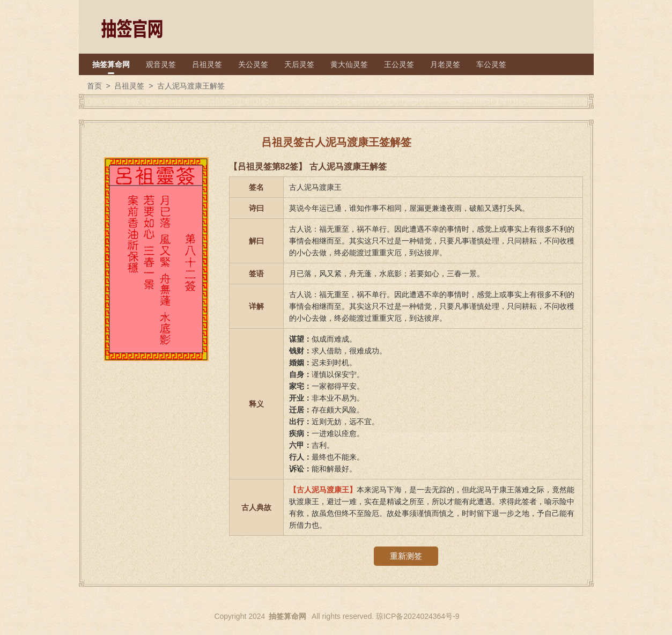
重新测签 (406, 556)
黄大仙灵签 (349, 64)
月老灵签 (445, 64)
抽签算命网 (111, 64)
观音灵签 (161, 64)
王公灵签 (399, 64)
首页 (94, 86)
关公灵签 (253, 64)
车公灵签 (491, 64)
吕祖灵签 (207, 64)
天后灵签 (299, 64)
